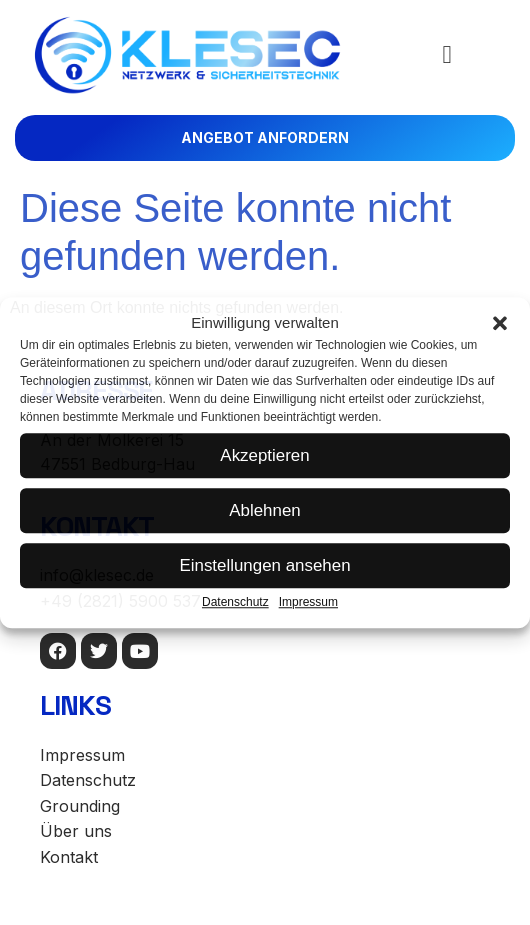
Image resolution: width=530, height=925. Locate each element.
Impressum (308, 602)
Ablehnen (264, 510)
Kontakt (69, 857)
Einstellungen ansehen (265, 565)
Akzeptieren (264, 455)
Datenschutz (235, 602)
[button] (500, 323)
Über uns (76, 831)
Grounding (80, 806)
